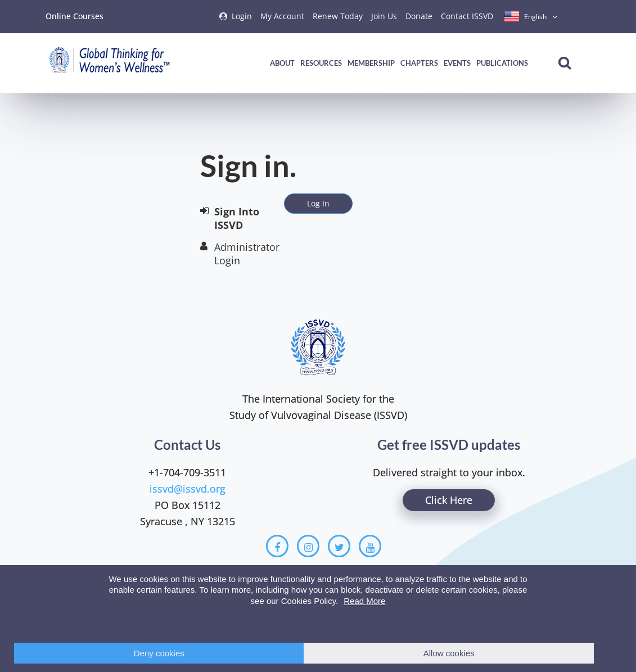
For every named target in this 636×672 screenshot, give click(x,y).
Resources (321, 63)
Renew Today (338, 16)
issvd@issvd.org (188, 489)
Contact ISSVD (467, 16)
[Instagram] (308, 546)
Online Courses (75, 16)
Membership (371, 63)
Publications (502, 63)
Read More (364, 601)
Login (242, 16)
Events (457, 63)
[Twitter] (339, 546)
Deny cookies (159, 653)
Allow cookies (449, 653)
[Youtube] (370, 546)
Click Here (449, 500)
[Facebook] (277, 546)
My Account (282, 16)
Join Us (384, 16)
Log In (318, 203)
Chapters (419, 63)
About (282, 63)
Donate (419, 16)
